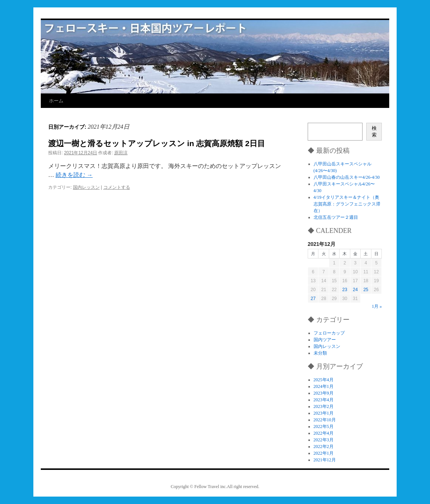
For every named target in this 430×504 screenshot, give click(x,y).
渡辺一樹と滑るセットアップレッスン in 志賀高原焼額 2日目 (157, 143)
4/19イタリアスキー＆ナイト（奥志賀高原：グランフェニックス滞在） (347, 204)
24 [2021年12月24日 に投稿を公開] (355, 290)
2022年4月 (324, 433)
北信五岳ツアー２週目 (336, 217)
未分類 (320, 353)
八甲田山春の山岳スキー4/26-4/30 (347, 177)
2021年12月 (325, 460)
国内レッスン (86, 187)
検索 (374, 131)
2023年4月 (324, 400)
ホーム (56, 101)
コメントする (117, 187)
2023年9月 (324, 393)
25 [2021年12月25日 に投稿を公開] (366, 290)
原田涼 (121, 153)
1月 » (377, 306)
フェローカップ (329, 333)
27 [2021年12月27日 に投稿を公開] (313, 299)
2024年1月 (324, 386)
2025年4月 (324, 380)
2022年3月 (324, 440)
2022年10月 (325, 420)
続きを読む (74, 175)
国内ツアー (325, 340)
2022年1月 (324, 453)
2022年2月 (324, 447)
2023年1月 (324, 413)
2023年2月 (324, 406)
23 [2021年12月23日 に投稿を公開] (345, 290)
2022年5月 (324, 426)
